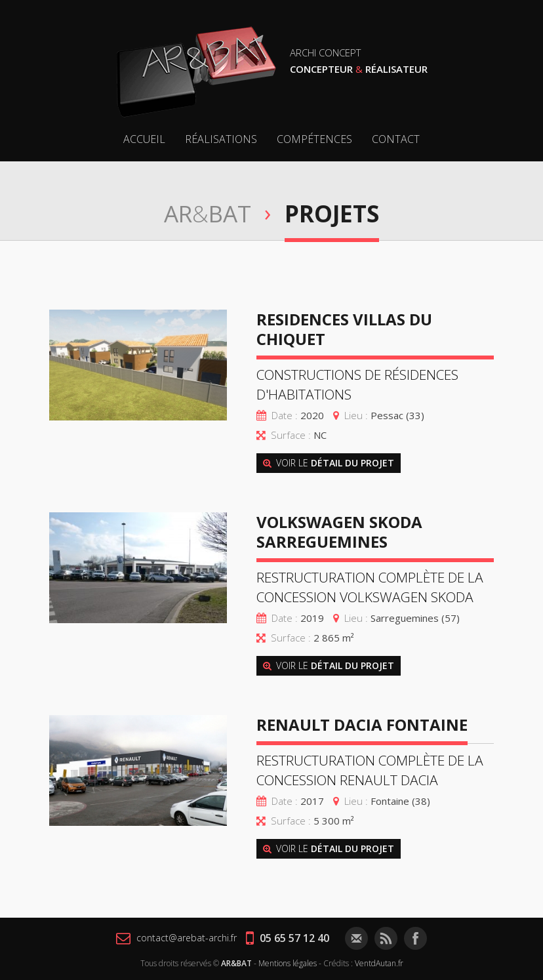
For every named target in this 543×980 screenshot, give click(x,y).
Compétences (314, 139)
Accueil (144, 139)
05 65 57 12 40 (288, 938)
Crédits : (338, 963)
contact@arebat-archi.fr (176, 938)
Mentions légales (288, 963)
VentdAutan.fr (379, 963)
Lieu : (356, 415)
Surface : (291, 435)
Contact (396, 139)
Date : (285, 415)
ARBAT (208, 214)
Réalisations (221, 139)
